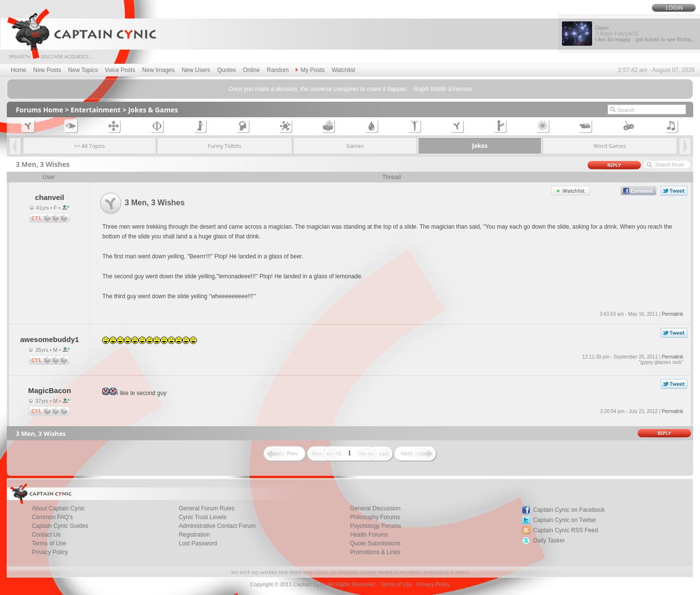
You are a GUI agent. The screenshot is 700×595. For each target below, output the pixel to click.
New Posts (47, 70)
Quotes (227, 70)
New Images (159, 70)
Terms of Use (396, 584)
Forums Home (39, 110)
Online (252, 70)
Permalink (672, 314)
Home (18, 70)
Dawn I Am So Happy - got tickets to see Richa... (645, 34)
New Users (196, 70)
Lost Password (198, 543)
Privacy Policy (50, 552)
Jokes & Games (153, 110)
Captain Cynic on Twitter (565, 520)
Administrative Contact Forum (217, 526)
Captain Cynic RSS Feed (566, 530)
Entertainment (96, 110)
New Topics (83, 70)
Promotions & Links (375, 552)
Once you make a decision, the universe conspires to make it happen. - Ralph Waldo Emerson (350, 89)
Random (278, 70)
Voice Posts (120, 70)
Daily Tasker (549, 541)
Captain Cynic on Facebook (569, 510)
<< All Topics (89, 146)
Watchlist (343, 70)
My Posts (310, 70)
